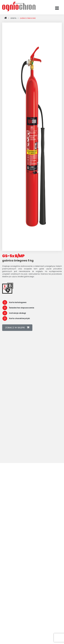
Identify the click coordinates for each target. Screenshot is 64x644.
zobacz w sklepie (17, 327)
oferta (13, 18)
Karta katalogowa (14, 302)
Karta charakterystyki (16, 318)
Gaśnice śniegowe (28, 18)
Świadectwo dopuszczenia (18, 308)
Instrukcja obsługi (14, 313)
